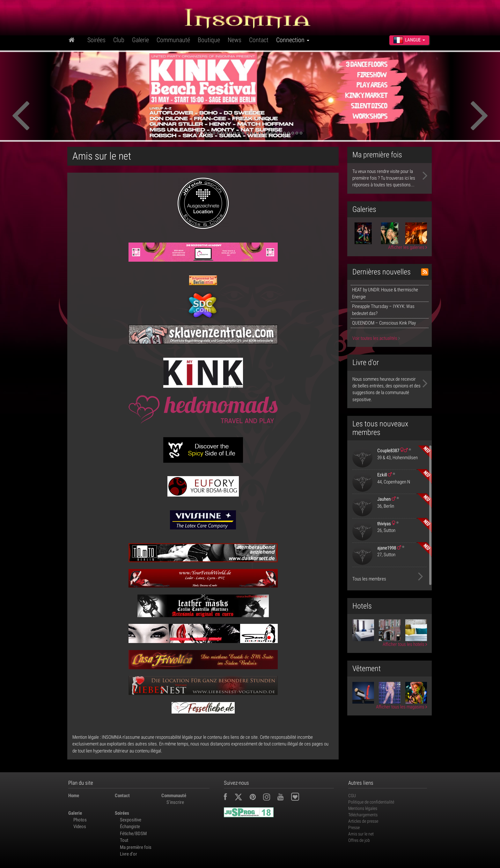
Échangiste (130, 827)
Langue (409, 40)
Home (74, 796)
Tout (124, 840)
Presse (354, 827)
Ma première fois (136, 847)
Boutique (209, 40)
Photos (80, 820)
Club (119, 40)
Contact (259, 40)
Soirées (96, 40)
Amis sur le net (361, 834)
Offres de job (359, 840)
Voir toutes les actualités (376, 338)
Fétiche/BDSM (133, 834)
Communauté (173, 40)
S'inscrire (175, 802)
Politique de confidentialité (371, 802)
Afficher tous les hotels (405, 644)
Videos (80, 827)
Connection (293, 40)
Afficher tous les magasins (401, 707)
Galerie (140, 40)
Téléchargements (363, 815)
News (235, 40)
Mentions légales (363, 808)
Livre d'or (129, 854)
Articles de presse (363, 821)
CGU (352, 796)
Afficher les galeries (408, 247)
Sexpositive (131, 820)
